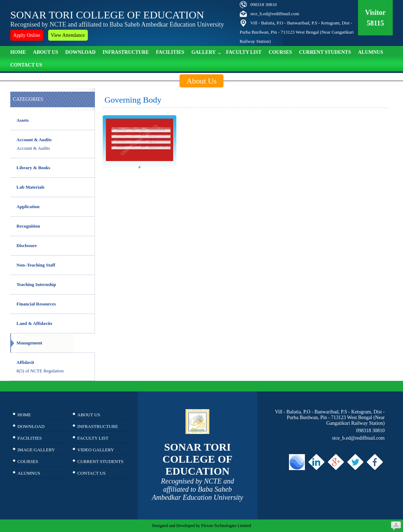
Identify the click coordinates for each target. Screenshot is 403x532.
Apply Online (27, 35)
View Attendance (68, 35)
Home (18, 52)
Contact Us (26, 65)
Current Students (325, 52)
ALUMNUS (371, 52)
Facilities (170, 52)
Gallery (206, 52)
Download (80, 52)
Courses (280, 52)
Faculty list (244, 52)
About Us (46, 52)
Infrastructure (126, 52)
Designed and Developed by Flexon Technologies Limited (201, 526)
